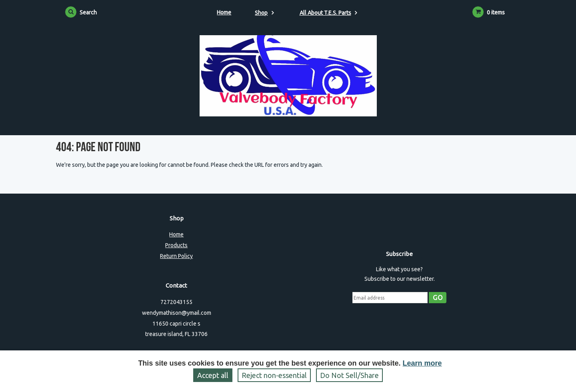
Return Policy (176, 256)
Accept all (213, 375)
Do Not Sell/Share (349, 375)
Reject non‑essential (274, 375)
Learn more (422, 363)
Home (224, 12)
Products (176, 245)
